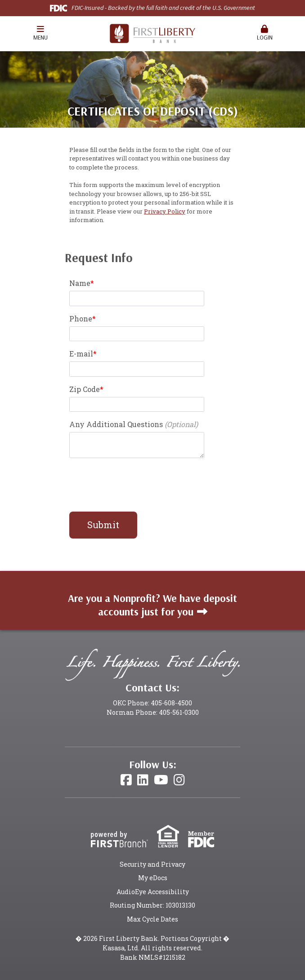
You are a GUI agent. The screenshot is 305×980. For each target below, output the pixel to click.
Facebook (126, 780)
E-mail (81, 354)
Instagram (179, 780)
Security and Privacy (152, 864)
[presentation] (138, 485)
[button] (40, 34)
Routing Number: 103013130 (152, 905)
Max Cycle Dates (152, 919)
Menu (40, 33)
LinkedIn (143, 780)
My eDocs (153, 878)
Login (265, 33)
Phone (81, 318)
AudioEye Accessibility (153, 892)
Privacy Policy (165, 211)
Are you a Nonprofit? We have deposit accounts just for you (152, 605)
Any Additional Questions (116, 424)
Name (80, 283)
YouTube (161, 780)
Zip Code (85, 389)
